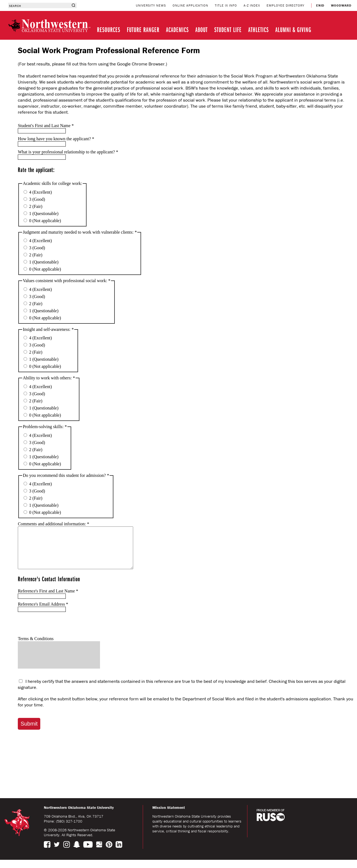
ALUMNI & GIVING (293, 29)
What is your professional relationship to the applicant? (68, 152)
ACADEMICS (177, 29)
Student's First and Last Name (46, 126)
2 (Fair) (33, 206)
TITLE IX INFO (226, 5)
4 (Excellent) (38, 192)
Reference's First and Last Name (48, 599)
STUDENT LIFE (228, 29)
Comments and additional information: (53, 524)
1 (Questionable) (41, 214)
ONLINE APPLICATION (190, 5)
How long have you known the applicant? (56, 139)
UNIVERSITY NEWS (151, 5)
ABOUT (202, 29)
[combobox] (39, 5)
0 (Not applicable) (42, 221)
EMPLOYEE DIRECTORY (285, 5)
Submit (29, 732)
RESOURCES (109, 29)
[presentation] (59, 632)
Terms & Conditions (36, 647)
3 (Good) (34, 199)
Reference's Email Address (43, 612)
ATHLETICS (259, 29)
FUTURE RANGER (143, 29)
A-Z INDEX (252, 5)
